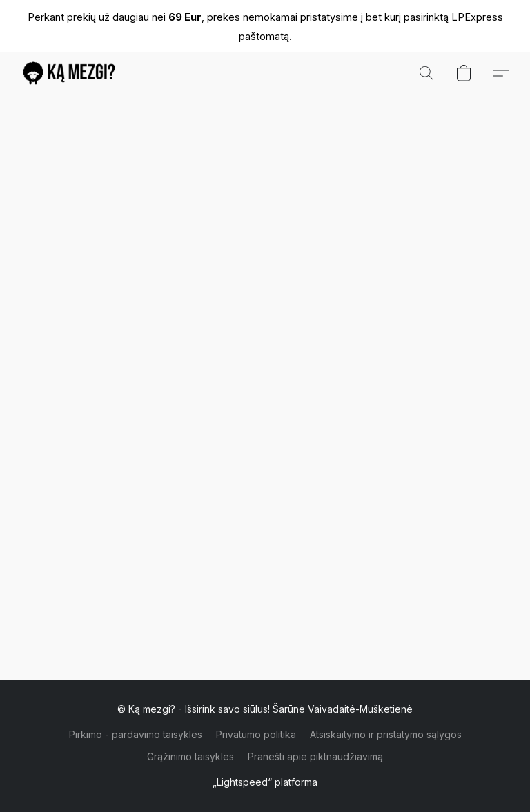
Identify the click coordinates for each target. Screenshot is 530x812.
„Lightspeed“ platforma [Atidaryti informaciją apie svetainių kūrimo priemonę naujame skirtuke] (265, 782)
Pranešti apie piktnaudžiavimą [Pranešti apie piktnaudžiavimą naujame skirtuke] (315, 756)
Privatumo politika (256, 734)
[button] (69, 73)
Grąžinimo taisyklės (190, 756)
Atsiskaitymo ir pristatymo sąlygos (386, 734)
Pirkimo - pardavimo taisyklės (136, 734)
